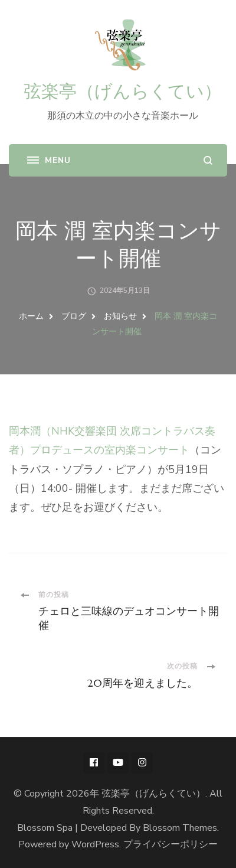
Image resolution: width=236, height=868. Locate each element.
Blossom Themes (180, 828)
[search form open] (208, 160)
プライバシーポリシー (171, 844)
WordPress (95, 844)
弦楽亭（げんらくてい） (123, 91)
